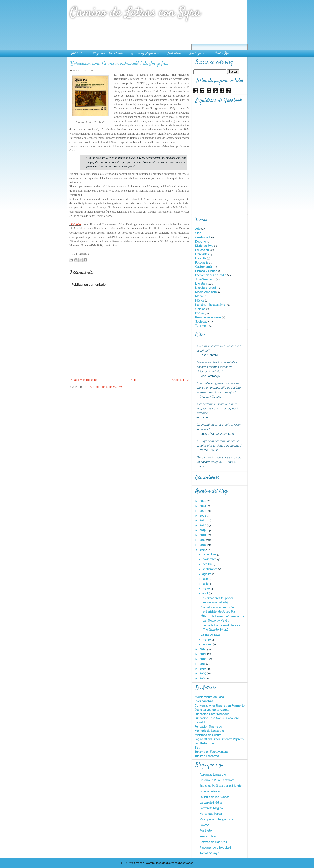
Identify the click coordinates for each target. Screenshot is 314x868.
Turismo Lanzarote (207, 756)
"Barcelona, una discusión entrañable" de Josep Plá (119, 64)
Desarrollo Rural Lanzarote (217, 780)
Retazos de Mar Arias (213, 842)
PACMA (204, 825)
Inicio (133, 380)
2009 (203, 673)
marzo (207, 640)
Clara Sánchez (204, 701)
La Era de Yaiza (211, 635)
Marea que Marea (211, 814)
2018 (203, 535)
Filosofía (201, 258)
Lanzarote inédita (211, 803)
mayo (207, 589)
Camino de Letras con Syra (135, 13)
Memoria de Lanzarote (209, 731)
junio (206, 584)
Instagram (198, 53)
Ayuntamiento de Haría (209, 697)
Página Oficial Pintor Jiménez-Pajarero (219, 739)
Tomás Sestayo (209, 853)
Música (200, 301)
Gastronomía (204, 267)
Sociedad (202, 322)
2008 (203, 678)
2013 (203, 654)
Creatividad (203, 237)
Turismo (201, 326)
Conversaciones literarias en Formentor (220, 706)
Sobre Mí (222, 53)
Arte (198, 229)
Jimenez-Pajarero (145, 53)
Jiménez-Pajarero (211, 791)
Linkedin (174, 53)
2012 (203, 659)
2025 (203, 501)
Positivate (206, 831)
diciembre (209, 554)
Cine (199, 233)
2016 (203, 545)
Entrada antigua (180, 380)
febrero (208, 644)
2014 (203, 649)
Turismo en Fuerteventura (211, 752)
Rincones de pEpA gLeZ (216, 848)
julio (206, 579)
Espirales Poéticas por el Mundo (221, 786)
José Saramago (206, 279)
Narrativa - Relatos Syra (211, 305)
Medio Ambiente (206, 292)
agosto (207, 574)
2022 (203, 516)
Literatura (84, 254)
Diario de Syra (205, 246)
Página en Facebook (107, 53)
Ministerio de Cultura (208, 735)
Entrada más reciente (83, 380)
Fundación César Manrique (212, 714)
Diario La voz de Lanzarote (212, 710)
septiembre (210, 569)
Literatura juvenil (206, 288)
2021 (203, 520)
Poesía (200, 313)
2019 (203, 530)
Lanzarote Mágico (211, 808)
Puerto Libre (208, 836)
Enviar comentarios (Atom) (105, 387)
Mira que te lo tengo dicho (217, 819)
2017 (203, 540)
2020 (203, 525)
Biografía (75, 224)
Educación (202, 250)
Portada (77, 53)
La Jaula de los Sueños (215, 797)
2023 (203, 511)
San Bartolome (204, 743)
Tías (197, 748)
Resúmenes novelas (209, 317)
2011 (203, 664)
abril (206, 593)
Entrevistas (202, 254)
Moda (199, 296)
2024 (203, 506)
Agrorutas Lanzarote (213, 775)
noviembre (210, 559)
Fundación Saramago (208, 727)
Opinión (201, 309)
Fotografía (202, 263)
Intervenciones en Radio (211, 275)
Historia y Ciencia (207, 271)
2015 (203, 550)
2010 (203, 669)
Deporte (201, 242)
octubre (208, 564)
